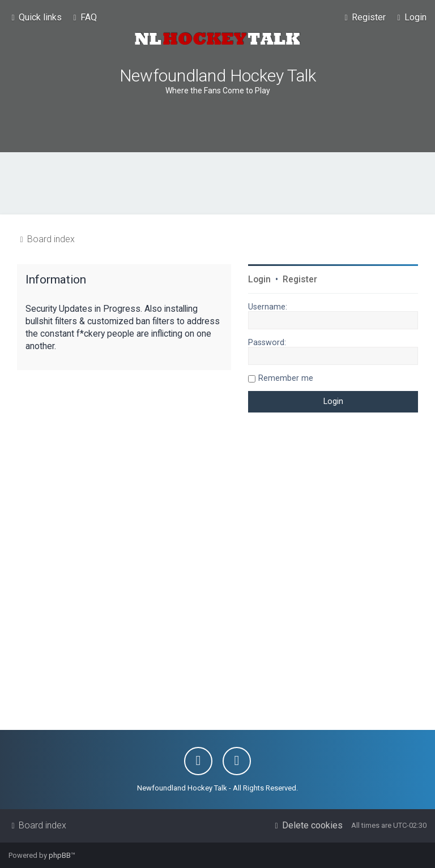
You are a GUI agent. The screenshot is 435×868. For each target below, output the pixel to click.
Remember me (286, 378)
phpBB (60, 855)
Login (259, 280)
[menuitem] (84, 18)
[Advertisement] (217, 183)
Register (300, 280)
